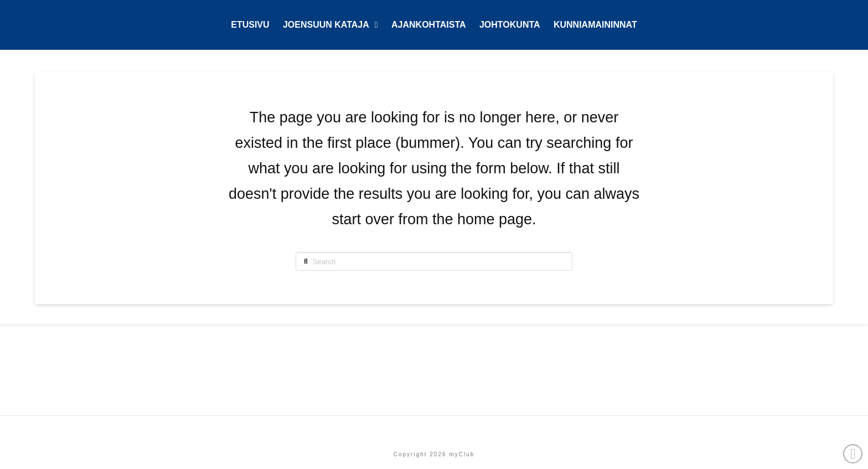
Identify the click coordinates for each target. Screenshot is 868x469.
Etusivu (434, 431)
